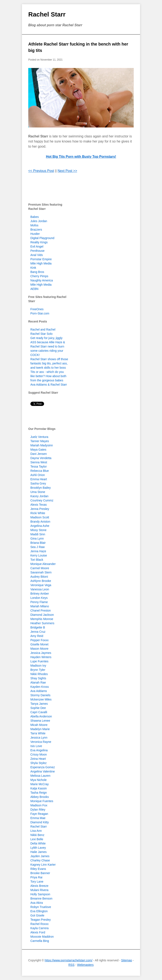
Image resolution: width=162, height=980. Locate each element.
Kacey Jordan (39, 496)
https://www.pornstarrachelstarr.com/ (69, 960)
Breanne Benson (41, 898)
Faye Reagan (39, 814)
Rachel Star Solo (41, 334)
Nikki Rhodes (39, 674)
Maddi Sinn (38, 534)
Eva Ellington (39, 911)
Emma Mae (38, 818)
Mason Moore (39, 649)
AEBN (34, 289)
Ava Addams (39, 691)
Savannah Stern (41, 572)
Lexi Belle (37, 839)
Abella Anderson (41, 716)
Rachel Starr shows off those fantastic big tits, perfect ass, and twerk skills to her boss (49, 363)
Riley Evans (38, 869)
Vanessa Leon (40, 589)
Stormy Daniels (40, 695)
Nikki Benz (37, 835)
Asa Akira (37, 903)
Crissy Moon (39, 754)
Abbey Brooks (40, 797)
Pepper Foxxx (39, 640)
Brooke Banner (40, 873)
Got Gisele (37, 915)
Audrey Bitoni (39, 577)
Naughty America (42, 280)
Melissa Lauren (40, 776)
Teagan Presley (41, 920)
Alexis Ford (38, 932)
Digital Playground (42, 238)
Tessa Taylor (39, 466)
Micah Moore (39, 725)
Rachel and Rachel (43, 329)
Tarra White (38, 733)
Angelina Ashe (40, 526)
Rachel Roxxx (39, 924)
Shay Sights (38, 678)
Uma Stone (38, 492)
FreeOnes (37, 309)
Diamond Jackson (42, 615)
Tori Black (37, 560)
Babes (35, 217)
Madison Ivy (38, 666)
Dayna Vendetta (41, 458)
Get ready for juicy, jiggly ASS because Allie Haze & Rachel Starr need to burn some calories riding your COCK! (48, 346)
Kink (33, 268)
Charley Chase (40, 860)
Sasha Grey (38, 483)
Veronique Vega (41, 585)
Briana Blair (38, 543)
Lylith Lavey (38, 848)
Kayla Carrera (39, 928)
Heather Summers (42, 623)
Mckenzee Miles (41, 699)
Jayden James (40, 856)
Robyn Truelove (41, 907)
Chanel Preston (41, 610)
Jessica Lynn (39, 738)
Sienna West (39, 462)
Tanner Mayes (40, 441)
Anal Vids (37, 255)
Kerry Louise (39, 555)
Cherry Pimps (39, 276)
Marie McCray (40, 784)
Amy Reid (37, 636)
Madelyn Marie (40, 729)
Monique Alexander (43, 564)
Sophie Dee (38, 708)
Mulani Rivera (39, 890)
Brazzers (36, 230)
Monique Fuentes (42, 801)
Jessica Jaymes (41, 653)
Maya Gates (38, 450)
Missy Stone (38, 530)
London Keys (39, 598)
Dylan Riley (38, 810)
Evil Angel (37, 246)
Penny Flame (39, 602)
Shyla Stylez (38, 763)
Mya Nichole (38, 780)
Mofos (34, 225)
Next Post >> (67, 171)
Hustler (35, 234)
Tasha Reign (39, 793)
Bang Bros (37, 272)
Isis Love (36, 746)
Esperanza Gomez (43, 767)
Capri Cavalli (39, 712)
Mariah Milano (40, 606)
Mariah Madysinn (42, 445)
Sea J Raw (38, 547)
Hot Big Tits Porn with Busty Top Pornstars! (81, 157)
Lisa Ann (36, 831)
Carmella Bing (40, 941)
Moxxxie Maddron (42, 937)
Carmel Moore (40, 568)
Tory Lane (37, 882)
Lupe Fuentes (39, 661)
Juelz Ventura (39, 437)
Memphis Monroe (42, 619)
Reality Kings (39, 242)
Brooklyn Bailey (41, 488)
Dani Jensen (39, 454)
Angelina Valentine (43, 771)
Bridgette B (38, 627)
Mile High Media (41, 263)
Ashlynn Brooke (41, 581)
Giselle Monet (39, 644)
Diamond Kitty (40, 822)
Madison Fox (39, 805)
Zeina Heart (38, 759)
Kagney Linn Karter (43, 865)
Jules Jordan (39, 221)
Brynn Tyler (38, 670)
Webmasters (85, 965)
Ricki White (38, 513)
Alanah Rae (38, 682)
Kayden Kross (40, 687)
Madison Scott (40, 517)
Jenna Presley (40, 509)
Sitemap (126, 960)
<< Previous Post (41, 171)
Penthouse (37, 251)
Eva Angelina (39, 750)
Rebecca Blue (40, 471)
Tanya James (39, 704)
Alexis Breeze (39, 886)
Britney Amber (40, 594)
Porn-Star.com (40, 313)
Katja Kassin (39, 788)
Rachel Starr (47, 14)
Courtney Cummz (42, 500)
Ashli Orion (38, 475)
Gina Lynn (37, 538)
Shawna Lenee (40, 721)
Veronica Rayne (41, 742)
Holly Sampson (40, 894)
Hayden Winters (41, 657)
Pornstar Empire (41, 259)
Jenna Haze (38, 551)
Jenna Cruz (38, 632)
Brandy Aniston (40, 522)
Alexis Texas (39, 505)
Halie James (38, 852)
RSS (71, 965)
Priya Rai (36, 877)
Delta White (38, 843)
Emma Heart (39, 479)
